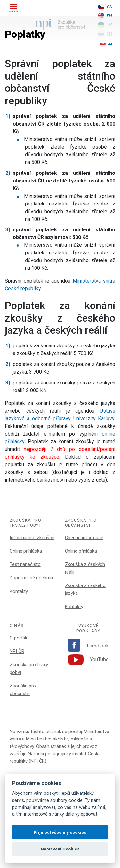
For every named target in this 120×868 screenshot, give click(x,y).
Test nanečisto (25, 564)
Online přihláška (26, 551)
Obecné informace (84, 538)
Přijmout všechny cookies (60, 832)
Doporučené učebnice (32, 578)
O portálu (19, 638)
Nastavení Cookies (60, 849)
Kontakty (19, 591)
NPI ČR (17, 651)
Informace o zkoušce (32, 538)
